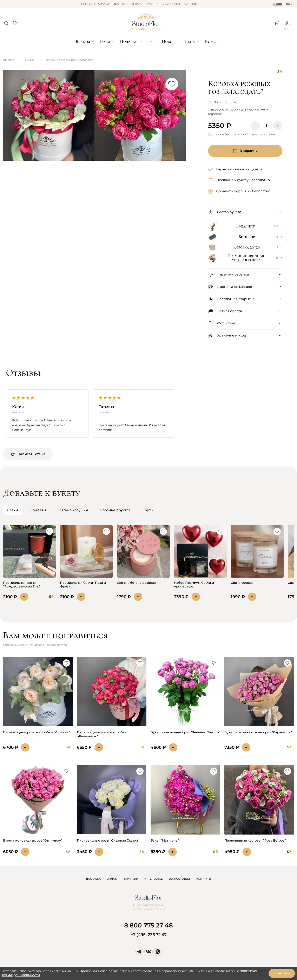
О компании (171, 4)
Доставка (121, 4)
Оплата (136, 4)
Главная (9, 60)
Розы (105, 42)
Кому (210, 42)
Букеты (83, 42)
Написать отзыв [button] (28, 454)
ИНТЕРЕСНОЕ (154, 879)
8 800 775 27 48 (148, 925)
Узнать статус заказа (95, 4)
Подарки (129, 42)
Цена (190, 42)
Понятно (282, 973)
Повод (168, 42)
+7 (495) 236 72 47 (149, 935)
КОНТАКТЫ (204, 879)
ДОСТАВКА (93, 879)
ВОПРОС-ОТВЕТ (180, 879)
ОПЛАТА (112, 879)
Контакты (191, 4)
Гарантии (152, 4)
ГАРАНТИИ (131, 879)
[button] (6, 22)
